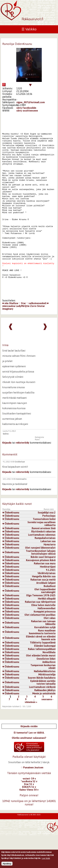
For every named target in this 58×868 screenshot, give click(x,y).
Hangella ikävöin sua (44, 609)
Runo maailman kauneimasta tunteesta (42, 665)
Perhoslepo (49, 549)
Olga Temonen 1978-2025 (41, 628)
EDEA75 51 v (29, 820)
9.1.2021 (51, 603)
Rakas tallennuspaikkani (42, 682)
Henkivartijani (48, 599)
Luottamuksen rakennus (42, 568)
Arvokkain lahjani (46, 616)
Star (22, 336)
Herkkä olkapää (47, 631)
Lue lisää (46, 860)
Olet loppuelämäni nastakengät (45, 624)
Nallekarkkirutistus (45, 704)
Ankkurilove (49, 695)
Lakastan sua (48, 574)
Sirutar (41, 339)
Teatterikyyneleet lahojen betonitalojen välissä (41, 585)
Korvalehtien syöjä (45, 660)
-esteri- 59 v (29, 811)
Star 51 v (29, 817)
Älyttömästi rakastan (43, 564)
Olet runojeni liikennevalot (40, 581)
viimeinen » (31, 735)
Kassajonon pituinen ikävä (41, 593)
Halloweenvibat (47, 641)
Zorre (33, 339)
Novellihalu (49, 685)
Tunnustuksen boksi (44, 552)
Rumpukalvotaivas (45, 571)
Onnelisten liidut (46, 692)
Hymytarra (50, 577)
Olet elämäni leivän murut (41, 688)
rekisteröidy (22, 475)
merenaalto (21, 512)
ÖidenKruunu (11, 545)
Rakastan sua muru (45, 596)
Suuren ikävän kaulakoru (42, 711)
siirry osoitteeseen (27, 111)
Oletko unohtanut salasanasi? (29, 771)
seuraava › (47, 732)
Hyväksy (7, 865)
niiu (5, 336)
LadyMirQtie (23, 339)
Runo (37, 472)
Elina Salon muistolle (43, 638)
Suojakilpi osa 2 (47, 545)
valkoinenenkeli (36, 336)
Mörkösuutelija (47, 707)
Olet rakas (50, 651)
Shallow (14, 336)
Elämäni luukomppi (45, 679)
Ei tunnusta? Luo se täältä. (29, 765)
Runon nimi (49, 542)
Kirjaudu (7, 475)
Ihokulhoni (50, 619)
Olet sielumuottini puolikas (40, 648)
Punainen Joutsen (32, 800)
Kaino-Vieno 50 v (29, 823)
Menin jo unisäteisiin (44, 726)
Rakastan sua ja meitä (43, 612)
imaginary (8, 342)
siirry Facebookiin (26, 108)
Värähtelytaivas (47, 606)
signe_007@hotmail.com (31, 102)
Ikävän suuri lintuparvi (43, 590)
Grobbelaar (20, 495)
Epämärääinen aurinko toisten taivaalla (43, 715)
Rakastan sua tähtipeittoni (40, 635)
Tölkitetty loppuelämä (43, 675)
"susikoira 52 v (29, 814)
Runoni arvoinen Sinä (44, 561)
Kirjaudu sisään (29, 759)
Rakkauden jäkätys (45, 723)
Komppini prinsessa (45, 644)
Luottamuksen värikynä (42, 720)
